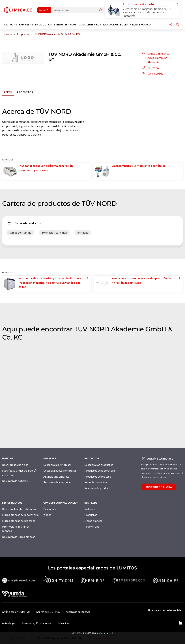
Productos (25, 92)
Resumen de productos (98, 488)
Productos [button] (44, 24)
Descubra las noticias (15, 465)
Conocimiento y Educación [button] (98, 24)
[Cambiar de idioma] (177, 25)
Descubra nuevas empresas (60, 471)
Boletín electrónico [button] (135, 24)
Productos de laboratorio (100, 471)
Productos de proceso (98, 477)
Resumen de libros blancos (19, 537)
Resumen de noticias (15, 481)
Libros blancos (93, 521)
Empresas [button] (26, 24)
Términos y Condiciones (36, 623)
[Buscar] (101, 10)
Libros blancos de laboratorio (20, 515)
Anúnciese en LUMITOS (16, 612)
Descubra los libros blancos (19, 509)
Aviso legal (9, 623)
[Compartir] (171, 25)
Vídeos (47, 515)
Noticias (90, 509)
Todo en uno (92, 526)
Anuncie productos (96, 482)
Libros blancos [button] (65, 24)
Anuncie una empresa (56, 477)
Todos (43, 10)
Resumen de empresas (57, 482)
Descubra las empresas (57, 465)
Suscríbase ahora (159, 487)
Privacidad (64, 623)
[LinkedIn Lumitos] (180, 623)
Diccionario (50, 509)
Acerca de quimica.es (78, 612)
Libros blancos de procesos (19, 521)
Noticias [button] (11, 24)
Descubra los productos (99, 465)
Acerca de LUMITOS (48, 612)
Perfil (8, 92)
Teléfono (150, 68)
